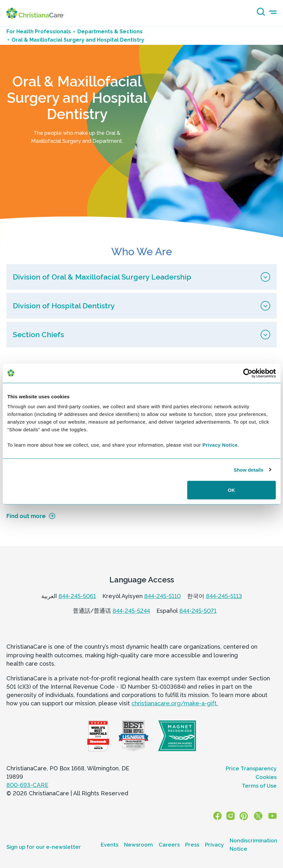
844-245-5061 (77, 596)
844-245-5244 (131, 611)
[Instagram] (231, 816)
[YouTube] (273, 816)
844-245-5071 (198, 611)
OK (231, 490)
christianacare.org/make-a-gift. (175, 703)
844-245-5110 (162, 596)
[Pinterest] (244, 816)
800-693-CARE (27, 785)
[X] (258, 816)
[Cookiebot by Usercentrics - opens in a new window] (248, 373)
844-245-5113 (224, 596)
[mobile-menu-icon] (273, 12)
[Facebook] (219, 816)
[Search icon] (259, 14)
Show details (249, 470)
